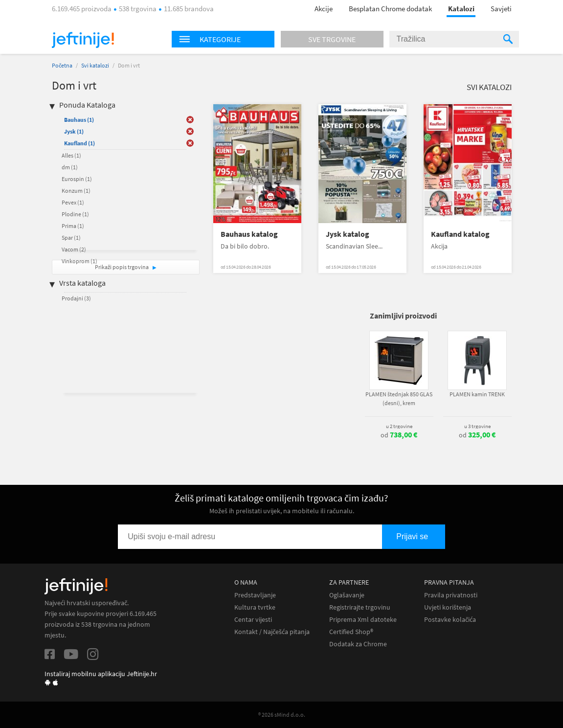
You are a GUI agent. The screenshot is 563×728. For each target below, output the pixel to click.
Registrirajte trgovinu (360, 607)
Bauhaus (79, 120)
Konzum (76, 191)
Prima (73, 226)
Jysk (74, 131)
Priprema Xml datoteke (363, 620)
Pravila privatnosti (451, 595)
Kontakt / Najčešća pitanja (272, 632)
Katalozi (461, 9)
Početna (62, 65)
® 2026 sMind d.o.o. (282, 715)
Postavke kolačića (450, 620)
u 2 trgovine (399, 426)
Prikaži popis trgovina (122, 267)
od (399, 435)
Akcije (324, 9)
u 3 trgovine (477, 426)
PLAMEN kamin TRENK (477, 394)
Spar (71, 238)
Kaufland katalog (460, 234)
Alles (71, 155)
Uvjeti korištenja (448, 607)
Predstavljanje (255, 595)
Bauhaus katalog (249, 234)
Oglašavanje (347, 595)
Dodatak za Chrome (358, 644)
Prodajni (76, 298)
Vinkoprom (79, 261)
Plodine (75, 214)
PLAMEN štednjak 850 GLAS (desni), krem (399, 398)
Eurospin (77, 179)
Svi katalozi (95, 65)
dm (70, 167)
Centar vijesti (253, 620)
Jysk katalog (348, 234)
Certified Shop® (351, 632)
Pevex (73, 202)
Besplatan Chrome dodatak (390, 9)
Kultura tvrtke (255, 607)
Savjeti (501, 9)
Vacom (74, 249)
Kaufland (79, 143)
